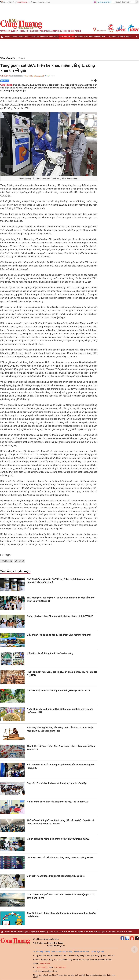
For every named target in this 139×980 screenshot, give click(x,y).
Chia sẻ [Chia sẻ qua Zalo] (5, 81)
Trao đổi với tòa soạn (81, 952)
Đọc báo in (24, 31)
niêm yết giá (19, 561)
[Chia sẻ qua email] (92, 81)
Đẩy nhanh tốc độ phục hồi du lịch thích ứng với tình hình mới (59, 635)
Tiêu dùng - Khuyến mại (117, 36)
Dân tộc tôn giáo (57, 31)
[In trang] (96, 81)
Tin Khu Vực (100, 30)
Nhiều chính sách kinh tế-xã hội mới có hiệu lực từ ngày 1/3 (58, 802)
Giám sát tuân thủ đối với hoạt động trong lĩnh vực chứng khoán (60, 857)
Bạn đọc (129, 36)
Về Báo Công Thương (41, 952)
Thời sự (7, 36)
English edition (104, 2)
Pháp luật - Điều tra (67, 36)
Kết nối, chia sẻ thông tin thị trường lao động (50, 653)
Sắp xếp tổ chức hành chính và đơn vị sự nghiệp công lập (57, 783)
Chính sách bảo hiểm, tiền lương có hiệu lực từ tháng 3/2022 (58, 839)
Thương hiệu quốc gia (9, 31)
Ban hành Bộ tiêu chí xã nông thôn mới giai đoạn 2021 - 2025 (58, 690)
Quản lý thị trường (32, 36)
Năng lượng (89, 36)
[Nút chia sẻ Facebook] (19, 81)
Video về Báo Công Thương (61, 952)
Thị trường (79, 36)
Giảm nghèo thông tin (39, 31)
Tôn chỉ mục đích (97, 952)
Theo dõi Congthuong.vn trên (35, 76)
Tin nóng (22, 58)
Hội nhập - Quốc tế (101, 36)
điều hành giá (7, 561)
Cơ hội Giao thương (73, 31)
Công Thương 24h (17, 36)
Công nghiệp (54, 36)
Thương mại (44, 36)
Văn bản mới (8, 58)
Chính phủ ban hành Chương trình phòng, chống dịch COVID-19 (60, 616)
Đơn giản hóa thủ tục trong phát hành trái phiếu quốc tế (56, 876)
